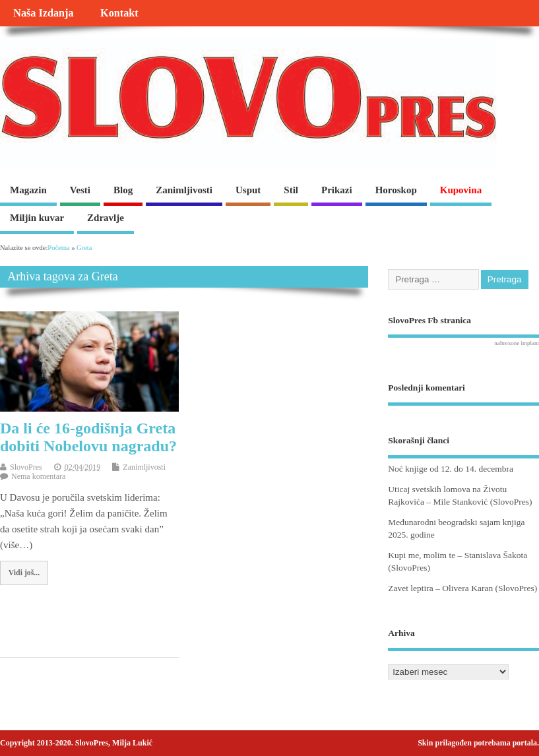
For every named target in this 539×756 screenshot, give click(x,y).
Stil (291, 190)
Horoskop (396, 190)
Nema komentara (38, 476)
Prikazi (337, 190)
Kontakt (119, 13)
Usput (248, 190)
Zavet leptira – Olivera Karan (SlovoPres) (462, 588)
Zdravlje (106, 218)
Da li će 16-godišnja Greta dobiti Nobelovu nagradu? (88, 437)
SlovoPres (26, 467)
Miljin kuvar (37, 218)
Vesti (80, 190)
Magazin (28, 190)
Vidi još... (24, 573)
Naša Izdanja (43, 13)
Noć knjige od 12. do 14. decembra (451, 469)
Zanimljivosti (184, 190)
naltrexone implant (517, 343)
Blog (123, 190)
